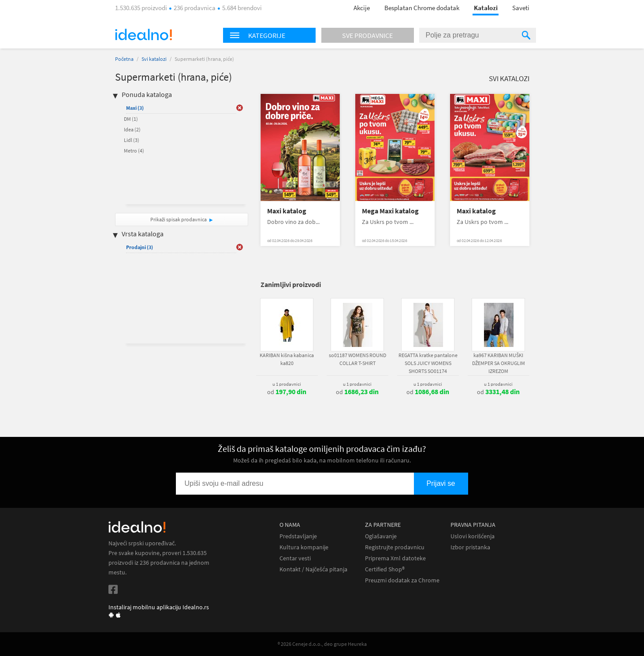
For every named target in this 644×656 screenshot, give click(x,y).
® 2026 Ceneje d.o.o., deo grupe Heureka (322, 644)
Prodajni (140, 247)
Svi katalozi (154, 59)
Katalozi (486, 8)
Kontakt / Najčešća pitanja (313, 569)
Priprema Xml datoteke (395, 558)
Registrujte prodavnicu (395, 547)
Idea (132, 129)
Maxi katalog (287, 211)
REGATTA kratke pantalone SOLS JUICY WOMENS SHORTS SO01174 (428, 363)
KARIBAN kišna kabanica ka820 (287, 359)
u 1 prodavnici (287, 384)
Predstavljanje (298, 536)
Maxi (135, 108)
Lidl (132, 140)
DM (131, 119)
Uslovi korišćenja (473, 536)
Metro (134, 151)
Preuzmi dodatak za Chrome (402, 580)
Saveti (521, 8)
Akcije (362, 8)
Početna (124, 59)
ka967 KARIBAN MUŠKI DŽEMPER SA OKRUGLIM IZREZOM (499, 363)
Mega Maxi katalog (390, 211)
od (287, 392)
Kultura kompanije (304, 547)
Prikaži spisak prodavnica (179, 219)
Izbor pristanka (470, 547)
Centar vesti (295, 558)
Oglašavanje (381, 536)
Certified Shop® (385, 569)
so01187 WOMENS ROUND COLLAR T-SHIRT (357, 359)
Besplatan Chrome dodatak (422, 8)
